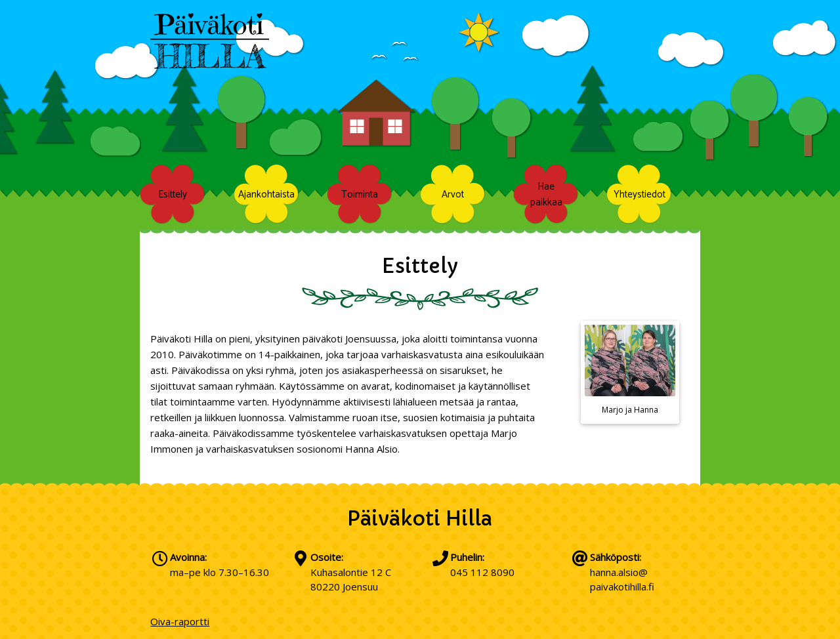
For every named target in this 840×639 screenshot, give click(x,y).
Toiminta (360, 194)
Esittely (173, 194)
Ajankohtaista (266, 194)
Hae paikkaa (546, 194)
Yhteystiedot (640, 194)
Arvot (453, 194)
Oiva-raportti (180, 621)
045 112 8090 (482, 572)
